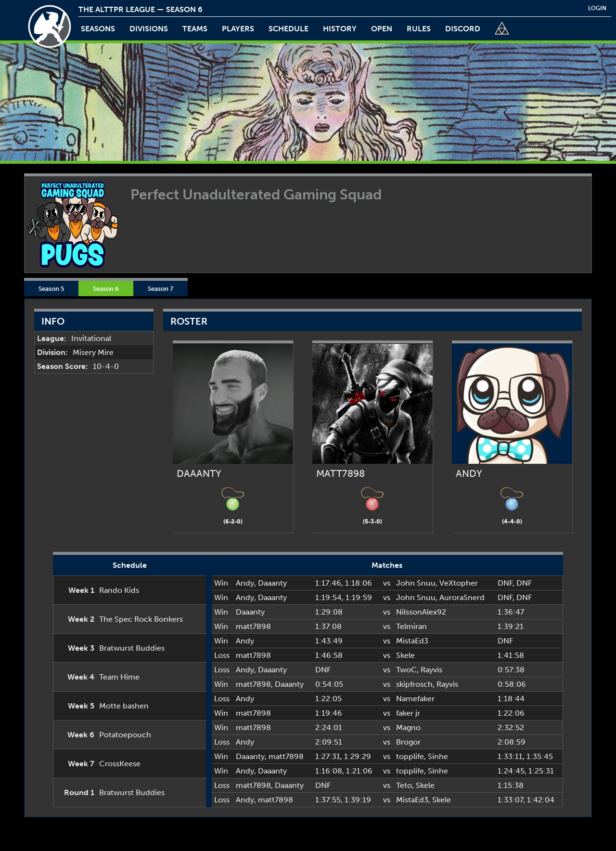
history (340, 29)
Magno (408, 727)
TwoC (406, 670)
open (382, 29)
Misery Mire (93, 352)
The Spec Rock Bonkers (141, 619)
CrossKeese (120, 764)
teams (195, 29)
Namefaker (415, 699)
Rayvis (431, 670)
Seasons (98, 29)
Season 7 (160, 288)
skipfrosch (414, 684)
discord (463, 29)
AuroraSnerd (462, 597)
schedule (289, 29)
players (238, 29)
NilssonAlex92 (421, 612)
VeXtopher (459, 583)
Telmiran (411, 626)
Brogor (408, 742)
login (597, 8)
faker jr (408, 713)
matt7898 (253, 626)
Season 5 (51, 288)
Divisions (149, 29)
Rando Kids (119, 590)
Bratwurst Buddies (132, 648)
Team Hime (119, 677)
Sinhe (438, 756)
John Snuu (416, 583)
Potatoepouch (125, 735)
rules (419, 29)
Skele (405, 655)
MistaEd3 (412, 641)
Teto (404, 785)
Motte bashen (124, 706)
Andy (245, 583)
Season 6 (106, 288)
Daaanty (272, 583)
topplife (410, 756)
